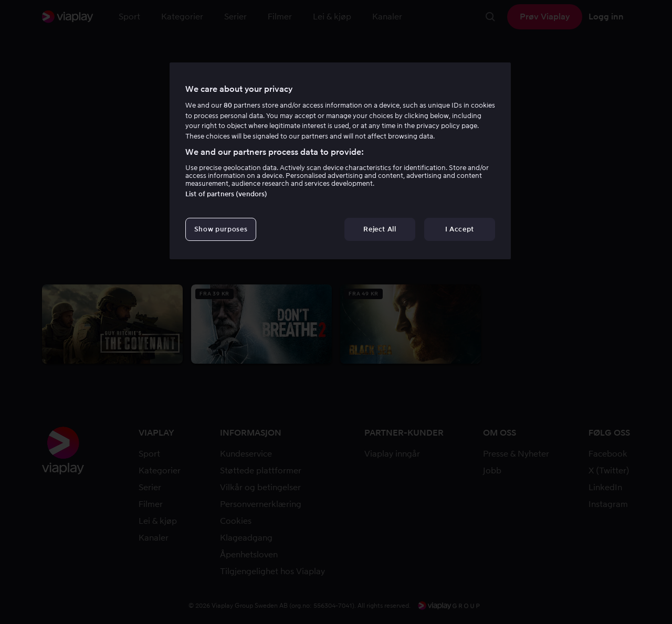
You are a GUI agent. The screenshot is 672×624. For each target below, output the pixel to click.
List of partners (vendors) (226, 194)
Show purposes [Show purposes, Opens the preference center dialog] (221, 229)
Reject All (380, 229)
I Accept (460, 229)
